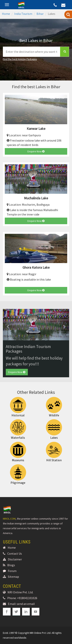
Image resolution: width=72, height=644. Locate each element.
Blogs (9, 565)
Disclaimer (12, 559)
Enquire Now (36, 151)
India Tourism (23, 14)
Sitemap (11, 577)
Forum (10, 571)
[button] (8, 325)
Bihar (40, 14)
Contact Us (12, 553)
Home (6, 14)
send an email (26, 604)
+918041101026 (27, 598)
